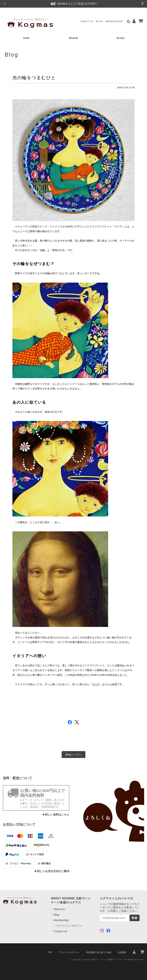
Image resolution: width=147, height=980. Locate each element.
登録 (135, 918)
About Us (87, 21)
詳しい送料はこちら (57, 815)
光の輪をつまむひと (34, 78)
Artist (120, 38)
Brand (73, 38)
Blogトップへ (73, 755)
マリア (96, 684)
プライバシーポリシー (69, 952)
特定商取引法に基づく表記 (99, 952)
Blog (100, 21)
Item (27, 38)
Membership (114, 21)
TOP (50, 952)
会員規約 (122, 952)
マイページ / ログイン (69, 926)
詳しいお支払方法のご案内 (53, 871)
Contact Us (60, 931)
